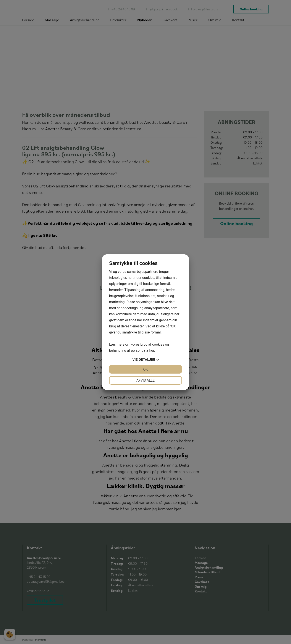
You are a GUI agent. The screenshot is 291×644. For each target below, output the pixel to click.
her (152, 350)
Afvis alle (145, 380)
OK (145, 369)
